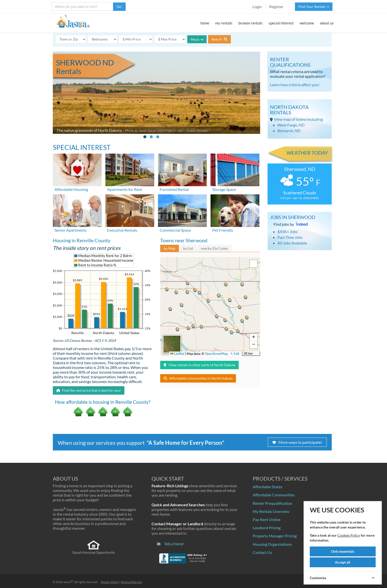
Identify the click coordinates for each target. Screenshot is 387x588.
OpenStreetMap (216, 354)
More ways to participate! (297, 442)
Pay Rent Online (267, 519)
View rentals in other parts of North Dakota (199, 365)
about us (327, 23)
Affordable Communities (274, 495)
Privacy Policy (110, 582)
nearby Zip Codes (214, 248)
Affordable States (268, 487)
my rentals (224, 23)
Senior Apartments (71, 230)
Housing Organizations (272, 544)
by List (188, 248)
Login (257, 7)
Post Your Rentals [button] (314, 7)
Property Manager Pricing (275, 536)
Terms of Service (131, 582)
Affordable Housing (71, 189)
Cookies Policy (349, 535)
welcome (307, 23)
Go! (119, 7)
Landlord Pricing (267, 528)
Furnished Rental (174, 189)
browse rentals (251, 23)
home (205, 23)
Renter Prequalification (272, 503)
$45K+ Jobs (288, 232)
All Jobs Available (292, 243)
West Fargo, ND (291, 125)
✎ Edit (235, 354)
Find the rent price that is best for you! (89, 390)
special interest (281, 23)
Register (276, 7)
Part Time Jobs (290, 237)
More (197, 39)
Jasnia (68, 582)
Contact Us (262, 552)
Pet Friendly (223, 230)
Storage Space (224, 189)
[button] (209, 301)
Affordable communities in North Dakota (198, 378)
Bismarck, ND (289, 131)
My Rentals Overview (271, 511)
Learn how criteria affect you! (295, 85)
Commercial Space (175, 230)
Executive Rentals (122, 230)
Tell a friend (174, 544)
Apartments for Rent (125, 189)
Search (219, 39)
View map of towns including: (299, 119)
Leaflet (177, 354)
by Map (170, 248)
